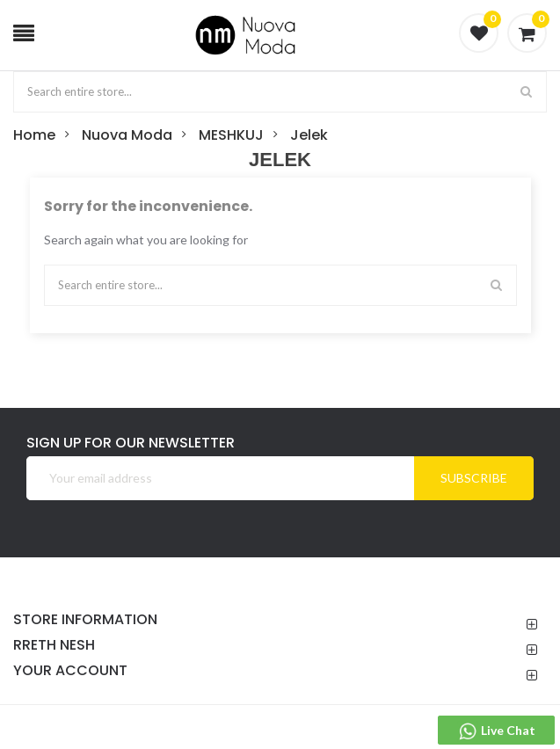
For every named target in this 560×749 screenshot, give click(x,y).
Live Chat (496, 731)
